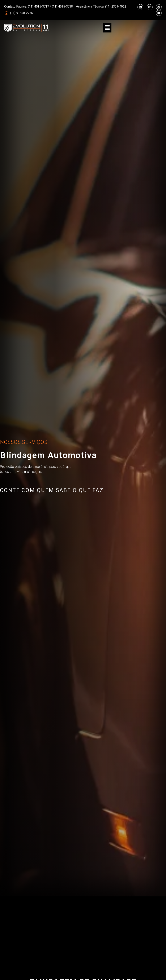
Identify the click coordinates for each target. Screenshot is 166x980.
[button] (107, 28)
